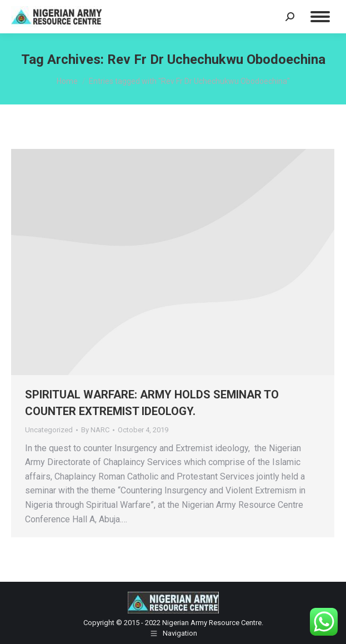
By (95, 430)
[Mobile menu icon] (320, 17)
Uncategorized (49, 430)
